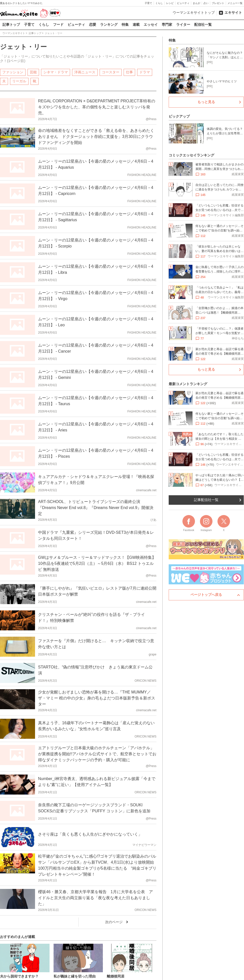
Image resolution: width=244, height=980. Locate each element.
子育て (148, 3)
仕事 (129, 72)
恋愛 (93, 25)
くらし (159, 3)
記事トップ (11, 25)
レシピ (170, 3)
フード (58, 25)
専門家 (167, 25)
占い (206, 3)
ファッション (13, 72)
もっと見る (206, 102)
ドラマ (145, 72)
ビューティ (183, 3)
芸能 (33, 72)
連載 (136, 25)
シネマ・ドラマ (56, 72)
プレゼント (218, 3)
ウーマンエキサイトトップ (194, 13)
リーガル (19, 81)
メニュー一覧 (235, 3)
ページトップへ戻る (206, 595)
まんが (196, 3)
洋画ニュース (85, 72)
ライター (183, 25)
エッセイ (151, 25)
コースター (111, 72)
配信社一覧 (203, 25)
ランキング (109, 25)
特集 (125, 25)
